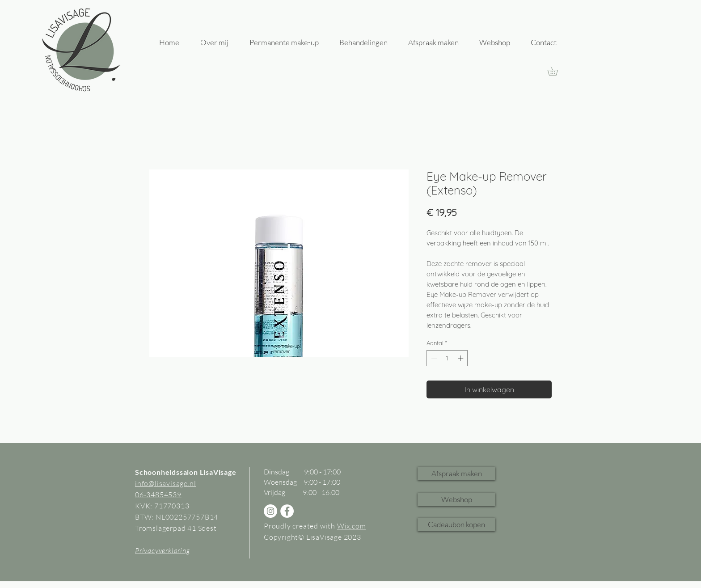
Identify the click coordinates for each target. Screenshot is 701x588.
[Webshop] (456, 499)
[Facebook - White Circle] (287, 511)
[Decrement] (433, 358)
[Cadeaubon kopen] (456, 525)
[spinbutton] (447, 358)
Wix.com (352, 526)
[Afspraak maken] (456, 474)
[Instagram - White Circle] (270, 511)
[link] (557, 71)
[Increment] (461, 358)
